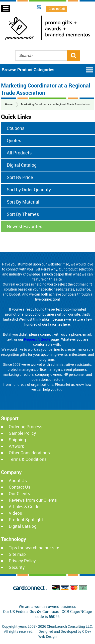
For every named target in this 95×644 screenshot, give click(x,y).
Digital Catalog (23, 526)
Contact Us (20, 487)
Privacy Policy (22, 561)
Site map (17, 554)
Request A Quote (37, 339)
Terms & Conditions (28, 459)
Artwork (16, 446)
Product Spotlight (26, 520)
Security (17, 567)
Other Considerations (29, 453)
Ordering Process (26, 427)
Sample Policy (22, 433)
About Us (18, 480)
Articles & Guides (25, 507)
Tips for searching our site (34, 548)
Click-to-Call (57, 9)
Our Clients (19, 493)
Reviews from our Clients (33, 500)
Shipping (17, 440)
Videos (15, 513)
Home (9, 104)
